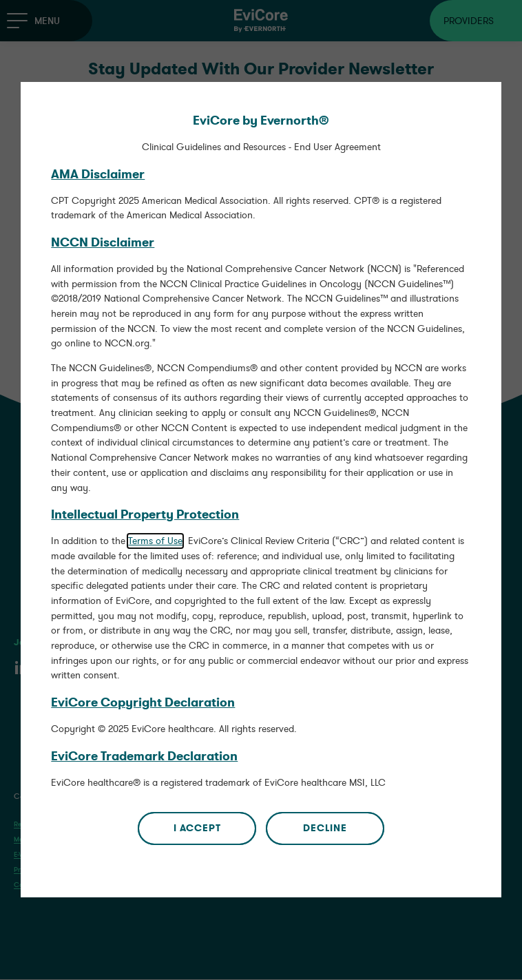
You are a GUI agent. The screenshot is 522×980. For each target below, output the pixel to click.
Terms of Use (155, 535)
